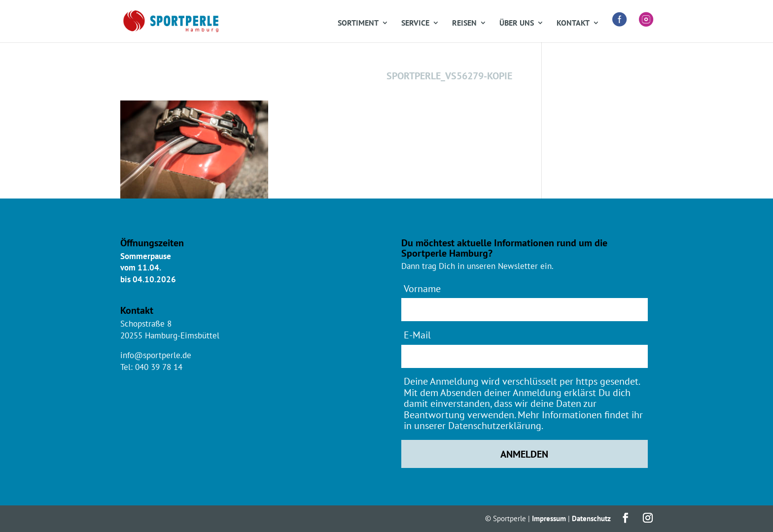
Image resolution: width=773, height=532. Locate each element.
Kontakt (573, 23)
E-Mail (417, 335)
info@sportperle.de (156, 355)
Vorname (422, 288)
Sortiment (358, 23)
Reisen (464, 23)
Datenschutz (591, 518)
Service (415, 23)
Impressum (549, 518)
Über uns (517, 23)
